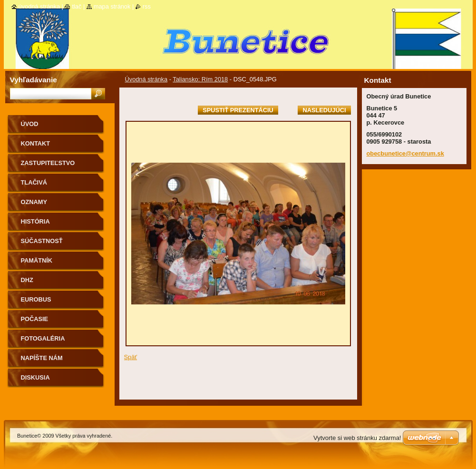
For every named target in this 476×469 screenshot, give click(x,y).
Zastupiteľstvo (48, 163)
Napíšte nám (42, 358)
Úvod (30, 124)
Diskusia (35, 377)
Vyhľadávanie (34, 80)
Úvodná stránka (146, 79)
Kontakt (36, 143)
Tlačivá (34, 182)
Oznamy (34, 202)
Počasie (35, 319)
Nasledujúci (324, 110)
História (35, 221)
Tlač (77, 6)
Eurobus (36, 299)
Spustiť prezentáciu (238, 110)
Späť (131, 357)
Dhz (27, 280)
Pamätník (37, 260)
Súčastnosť (42, 241)
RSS (147, 6)
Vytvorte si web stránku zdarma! (357, 438)
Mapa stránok (112, 6)
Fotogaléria (43, 338)
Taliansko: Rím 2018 (200, 79)
